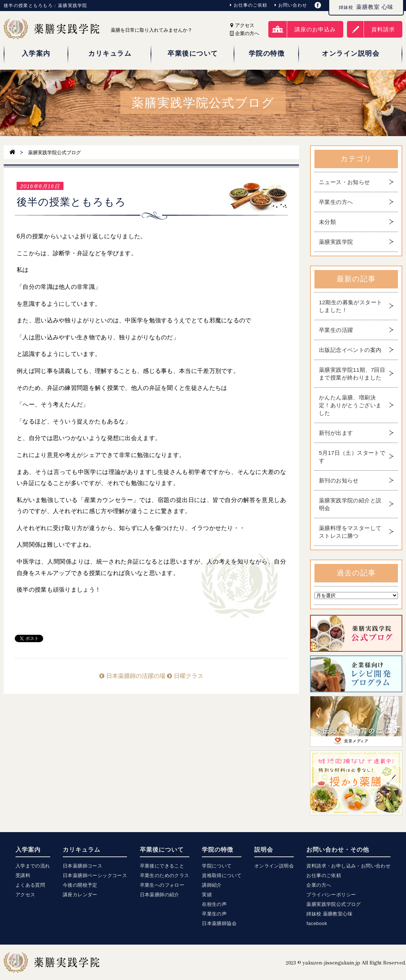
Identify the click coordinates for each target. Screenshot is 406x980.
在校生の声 (214, 904)
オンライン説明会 (274, 866)
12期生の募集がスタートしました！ (351, 306)
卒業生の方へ (336, 202)
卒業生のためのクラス (165, 875)
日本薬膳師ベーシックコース (95, 875)
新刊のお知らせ (339, 480)
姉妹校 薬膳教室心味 (329, 914)
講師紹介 (212, 885)
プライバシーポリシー (331, 895)
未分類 (327, 222)
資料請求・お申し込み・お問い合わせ (348, 866)
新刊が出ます (336, 433)
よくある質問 (30, 885)
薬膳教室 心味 (366, 7)
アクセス (242, 25)
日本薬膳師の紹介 (160, 895)
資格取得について (222, 875)
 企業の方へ (245, 33)
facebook (317, 923)
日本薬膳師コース (82, 866)
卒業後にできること (162, 866)
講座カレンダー (80, 895)
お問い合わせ (291, 5)
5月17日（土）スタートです (352, 457)
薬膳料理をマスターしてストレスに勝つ (350, 532)
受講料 (23, 875)
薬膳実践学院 (336, 242)
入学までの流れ (33, 866)
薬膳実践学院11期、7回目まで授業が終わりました (352, 374)
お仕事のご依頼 (249, 5)
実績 (207, 895)
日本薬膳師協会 (219, 923)
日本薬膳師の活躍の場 (132, 676)
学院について (217, 866)
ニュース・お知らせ (345, 182)
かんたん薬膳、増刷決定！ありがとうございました (350, 405)
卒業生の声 (214, 914)
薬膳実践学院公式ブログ (333, 904)
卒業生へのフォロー (162, 885)
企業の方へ (319, 885)
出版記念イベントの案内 (350, 350)
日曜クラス (185, 676)
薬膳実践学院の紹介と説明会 (350, 504)
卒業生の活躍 (336, 330)
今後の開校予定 (80, 885)
